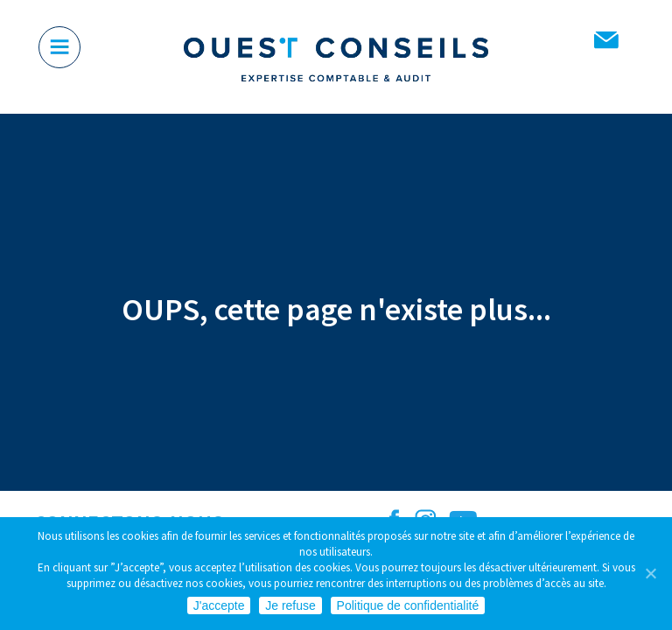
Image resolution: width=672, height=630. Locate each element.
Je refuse (290, 605)
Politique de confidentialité (408, 605)
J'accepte (219, 605)
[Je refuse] (650, 573)
